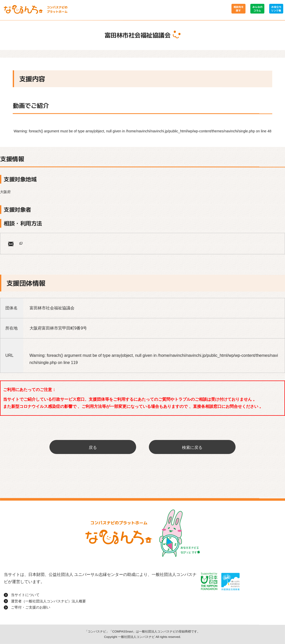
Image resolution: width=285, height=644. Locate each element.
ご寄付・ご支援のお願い (31, 607)
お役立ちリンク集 (276, 9)
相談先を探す (238, 9)
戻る (93, 447)
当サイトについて (25, 595)
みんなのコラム (257, 9)
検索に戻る (192, 447)
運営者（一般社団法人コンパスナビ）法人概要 (48, 601)
